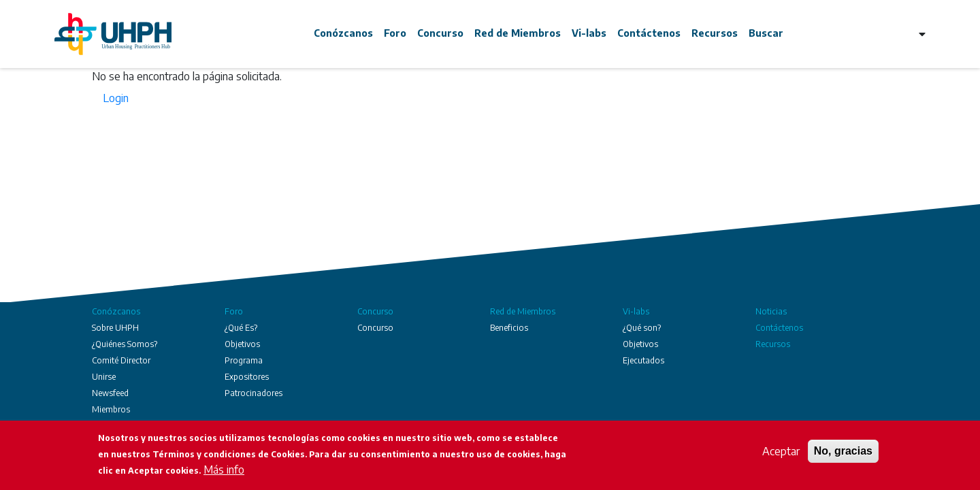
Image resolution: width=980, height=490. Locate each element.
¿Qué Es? (241, 328)
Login (116, 98)
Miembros (111, 409)
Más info (224, 470)
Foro (395, 33)
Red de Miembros (518, 33)
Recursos (715, 33)
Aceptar (781, 451)
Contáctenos (649, 33)
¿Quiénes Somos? (125, 344)
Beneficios (509, 328)
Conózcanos (343, 33)
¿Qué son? (642, 328)
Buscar (766, 33)
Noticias (771, 311)
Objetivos (242, 344)
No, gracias (843, 451)
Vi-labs (589, 33)
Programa (244, 360)
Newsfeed (110, 393)
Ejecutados (643, 360)
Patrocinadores (254, 393)
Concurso (440, 33)
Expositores (247, 377)
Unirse (104, 377)
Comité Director (121, 360)
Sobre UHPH (115, 328)
